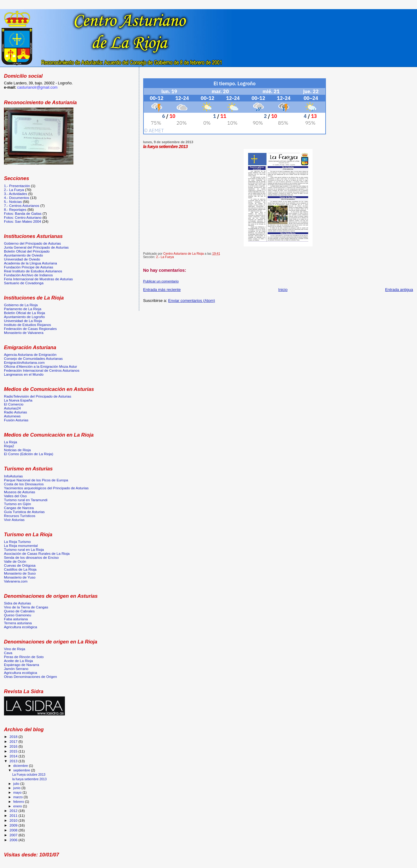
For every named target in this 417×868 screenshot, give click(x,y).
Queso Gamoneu (18, 615)
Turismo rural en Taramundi (26, 500)
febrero (19, 802)
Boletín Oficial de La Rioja (25, 313)
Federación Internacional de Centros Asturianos (42, 370)
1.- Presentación (17, 186)
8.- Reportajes (15, 209)
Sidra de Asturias (18, 603)
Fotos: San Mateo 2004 (23, 221)
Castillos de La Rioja (20, 569)
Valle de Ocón (15, 561)
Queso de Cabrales (19, 611)
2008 (14, 830)
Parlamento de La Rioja (23, 309)
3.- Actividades (16, 194)
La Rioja (11, 442)
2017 (14, 741)
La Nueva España (18, 400)
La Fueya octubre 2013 (29, 774)
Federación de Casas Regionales (30, 329)
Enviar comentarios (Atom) (192, 301)
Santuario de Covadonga (24, 283)
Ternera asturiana (18, 623)
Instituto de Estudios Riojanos (27, 325)
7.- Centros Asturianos (22, 205)
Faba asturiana (16, 619)
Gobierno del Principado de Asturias (32, 243)
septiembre (22, 770)
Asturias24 (12, 408)
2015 (14, 751)
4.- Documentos (17, 198)
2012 (14, 811)
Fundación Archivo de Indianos (28, 275)
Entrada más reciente (162, 290)
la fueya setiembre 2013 (29, 779)
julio (17, 784)
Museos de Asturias (19, 492)
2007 (14, 835)
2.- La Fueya (165, 257)
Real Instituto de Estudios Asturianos (33, 271)
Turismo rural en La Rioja (24, 549)
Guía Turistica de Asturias (24, 512)
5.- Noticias (13, 202)
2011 (14, 815)
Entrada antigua (399, 290)
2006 (14, 840)
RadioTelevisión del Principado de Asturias (38, 396)
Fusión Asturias (16, 420)
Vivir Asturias (14, 520)
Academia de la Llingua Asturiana (30, 263)
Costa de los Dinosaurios (24, 484)
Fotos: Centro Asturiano (23, 217)
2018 (14, 737)
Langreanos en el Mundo (24, 374)
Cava (8, 653)
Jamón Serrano (16, 669)
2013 (14, 761)
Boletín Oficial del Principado (27, 251)
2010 (14, 820)
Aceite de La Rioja (18, 661)
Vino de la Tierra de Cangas (26, 607)
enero (18, 806)
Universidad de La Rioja (23, 321)
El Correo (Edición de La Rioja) (29, 454)
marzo (19, 797)
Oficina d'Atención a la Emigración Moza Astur (41, 366)
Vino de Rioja (15, 649)
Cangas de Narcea (19, 508)
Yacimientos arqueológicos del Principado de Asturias (46, 488)
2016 (14, 746)
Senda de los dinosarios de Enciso (31, 557)
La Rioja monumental (21, 546)
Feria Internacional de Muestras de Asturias (38, 279)
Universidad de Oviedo (22, 259)
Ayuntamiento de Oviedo (23, 255)
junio (18, 788)
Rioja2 (9, 446)
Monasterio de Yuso (20, 577)
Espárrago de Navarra (21, 665)
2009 (14, 825)
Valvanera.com (16, 581)
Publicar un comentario (161, 281)
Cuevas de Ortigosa (20, 565)
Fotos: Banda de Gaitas (23, 213)
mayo (18, 792)
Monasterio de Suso (20, 573)
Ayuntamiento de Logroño (24, 317)
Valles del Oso (15, 496)
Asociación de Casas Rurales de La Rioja (37, 553)
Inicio (283, 290)
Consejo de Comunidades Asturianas (33, 358)
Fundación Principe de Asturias (29, 267)
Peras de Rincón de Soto (24, 657)
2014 (14, 756)
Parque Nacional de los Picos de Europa (36, 480)
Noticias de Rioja (17, 450)
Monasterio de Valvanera (24, 333)
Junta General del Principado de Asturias (36, 247)
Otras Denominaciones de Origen (30, 677)
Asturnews (12, 416)
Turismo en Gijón (18, 504)
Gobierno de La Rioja (21, 305)
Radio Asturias (16, 412)
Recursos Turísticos (20, 516)
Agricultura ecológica (21, 627)
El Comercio (14, 404)
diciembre (21, 766)
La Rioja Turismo (17, 542)
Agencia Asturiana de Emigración (30, 354)
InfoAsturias (13, 476)
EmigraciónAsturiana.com (24, 362)
